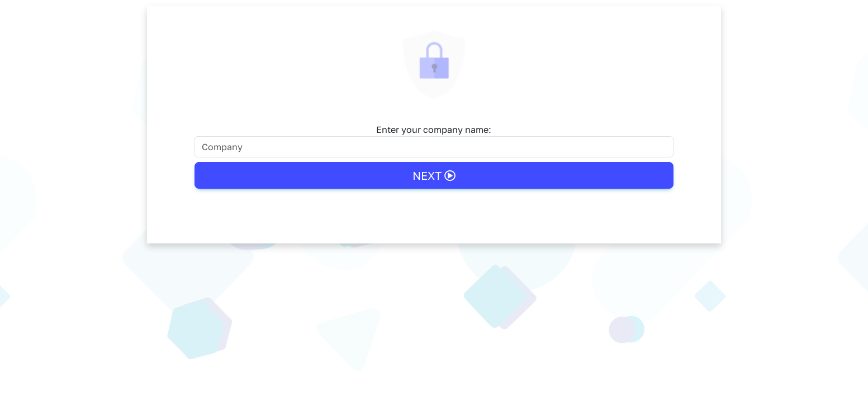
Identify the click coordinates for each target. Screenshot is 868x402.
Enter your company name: (434, 130)
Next (434, 175)
